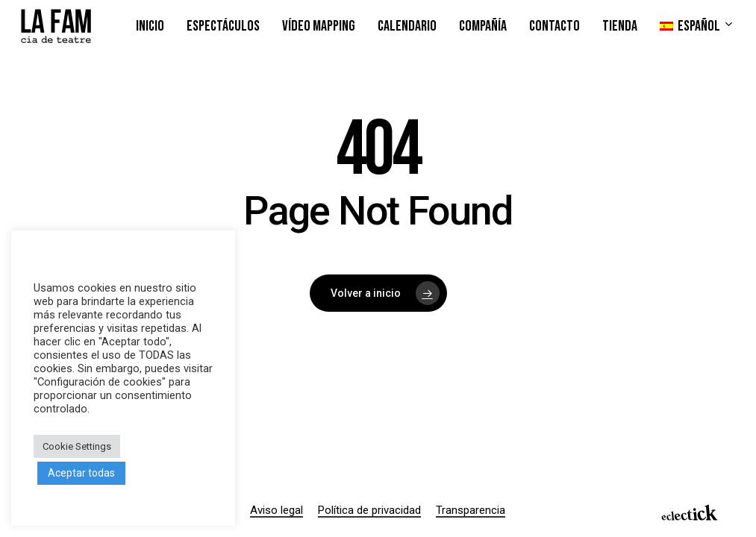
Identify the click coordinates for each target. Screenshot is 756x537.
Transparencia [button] (471, 510)
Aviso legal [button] (277, 510)
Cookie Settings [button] (77, 446)
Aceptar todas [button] (81, 473)
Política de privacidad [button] (369, 510)
